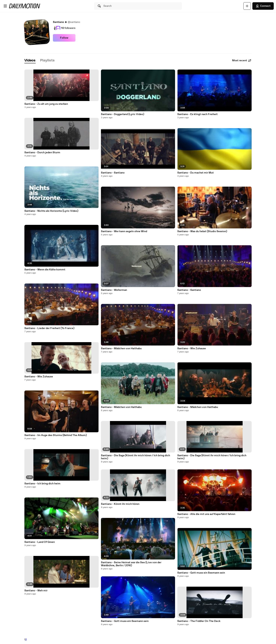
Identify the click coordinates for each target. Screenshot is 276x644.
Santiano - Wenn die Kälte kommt (45, 270)
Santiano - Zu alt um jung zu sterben (46, 104)
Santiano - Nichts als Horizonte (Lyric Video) (51, 211)
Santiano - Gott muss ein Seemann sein (125, 621)
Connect (263, 6)
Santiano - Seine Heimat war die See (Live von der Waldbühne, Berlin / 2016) (131, 564)
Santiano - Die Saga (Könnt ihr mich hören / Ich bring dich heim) (135, 457)
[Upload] (247, 6)
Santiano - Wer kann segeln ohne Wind (124, 231)
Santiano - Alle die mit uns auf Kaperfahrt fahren (206, 514)
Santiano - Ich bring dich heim (42, 484)
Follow (64, 38)
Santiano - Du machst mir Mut (196, 173)
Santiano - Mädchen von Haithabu (121, 349)
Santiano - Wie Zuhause (39, 377)
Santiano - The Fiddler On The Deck (199, 621)
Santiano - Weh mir (36, 591)
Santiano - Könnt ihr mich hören (120, 504)
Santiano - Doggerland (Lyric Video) (123, 114)
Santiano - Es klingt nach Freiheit (197, 114)
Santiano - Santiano (113, 173)
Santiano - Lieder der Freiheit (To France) (49, 328)
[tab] (30, 61)
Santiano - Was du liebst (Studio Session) (202, 231)
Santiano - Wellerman (114, 290)
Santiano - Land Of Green (40, 542)
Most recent (242, 61)
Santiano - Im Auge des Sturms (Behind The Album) (56, 435)
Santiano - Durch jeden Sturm (42, 153)
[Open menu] (5, 6)
